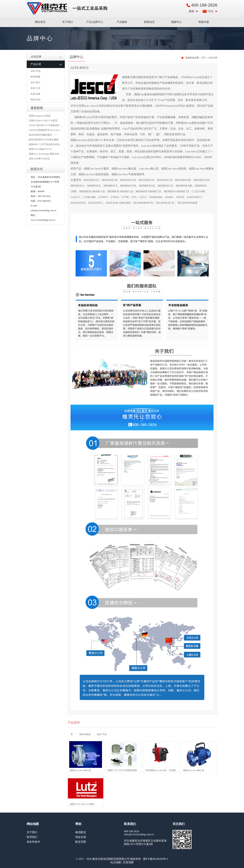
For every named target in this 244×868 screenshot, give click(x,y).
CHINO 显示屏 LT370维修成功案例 (46, 125)
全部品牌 (46, 57)
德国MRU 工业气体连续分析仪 (44, 144)
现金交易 (81, 837)
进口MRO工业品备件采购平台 (68, 8)
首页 (203, 58)
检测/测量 (36, 77)
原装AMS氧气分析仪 (39, 159)
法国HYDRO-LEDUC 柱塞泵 (43, 121)
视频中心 (176, 22)
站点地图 (116, 862)
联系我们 (32, 837)
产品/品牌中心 (95, 22)
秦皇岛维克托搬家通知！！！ (44, 135)
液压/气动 (36, 71)
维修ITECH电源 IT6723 (40, 149)
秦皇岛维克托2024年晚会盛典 (44, 140)
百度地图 (128, 862)
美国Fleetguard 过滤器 (40, 116)
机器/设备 (36, 94)
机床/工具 (36, 88)
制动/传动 (36, 100)
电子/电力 (36, 82)
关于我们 (67, 22)
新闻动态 (149, 22)
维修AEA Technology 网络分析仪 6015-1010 (50, 154)
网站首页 (40, 22)
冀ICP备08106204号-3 (155, 859)
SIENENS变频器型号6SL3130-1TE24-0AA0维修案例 (55, 130)
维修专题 (204, 22)
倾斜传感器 (85, 734)
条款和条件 (33, 842)
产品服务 (122, 22)
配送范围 (81, 842)
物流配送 (81, 832)
